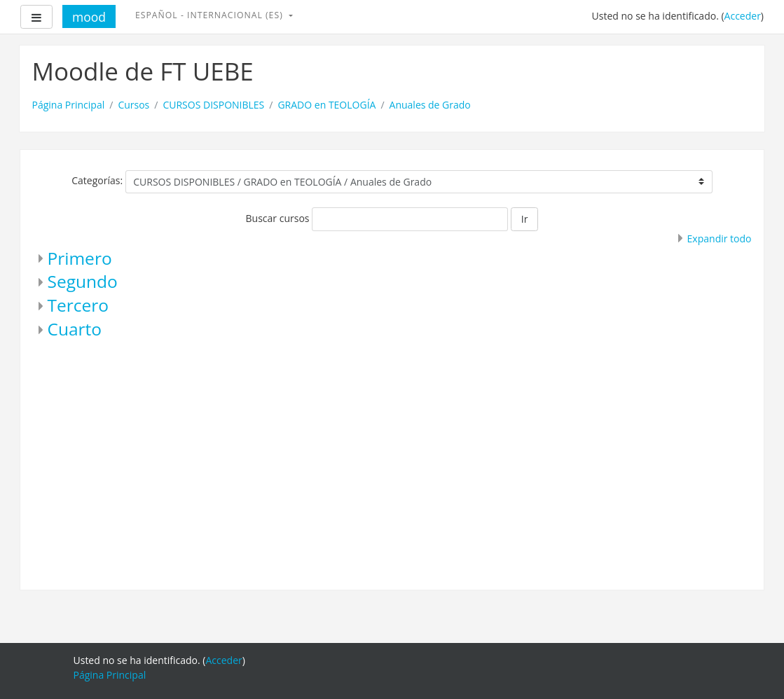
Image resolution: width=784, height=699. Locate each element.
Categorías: (97, 180)
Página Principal (69, 105)
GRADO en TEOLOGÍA (326, 105)
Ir (525, 219)
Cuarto (75, 329)
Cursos (133, 105)
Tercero (78, 305)
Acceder (743, 16)
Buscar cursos (278, 218)
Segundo (83, 281)
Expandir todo (720, 238)
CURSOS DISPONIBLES (213, 105)
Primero (80, 258)
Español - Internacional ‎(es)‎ (211, 15)
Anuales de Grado (430, 105)
